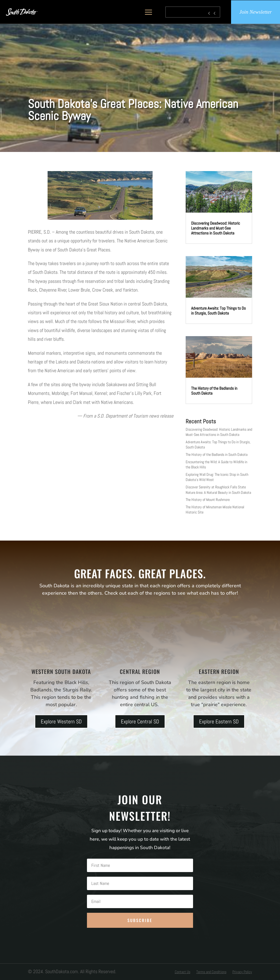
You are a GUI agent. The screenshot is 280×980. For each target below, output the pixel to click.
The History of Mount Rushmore (208, 500)
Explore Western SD (61, 721)
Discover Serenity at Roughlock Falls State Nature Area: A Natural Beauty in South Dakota (218, 490)
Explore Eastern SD (219, 721)
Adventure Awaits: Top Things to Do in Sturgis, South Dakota (218, 311)
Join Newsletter (256, 12)
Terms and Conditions (211, 972)
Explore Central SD (140, 721)
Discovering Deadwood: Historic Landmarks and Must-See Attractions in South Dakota (216, 228)
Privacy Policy (242, 972)
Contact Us (183, 972)
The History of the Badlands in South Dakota (214, 391)
